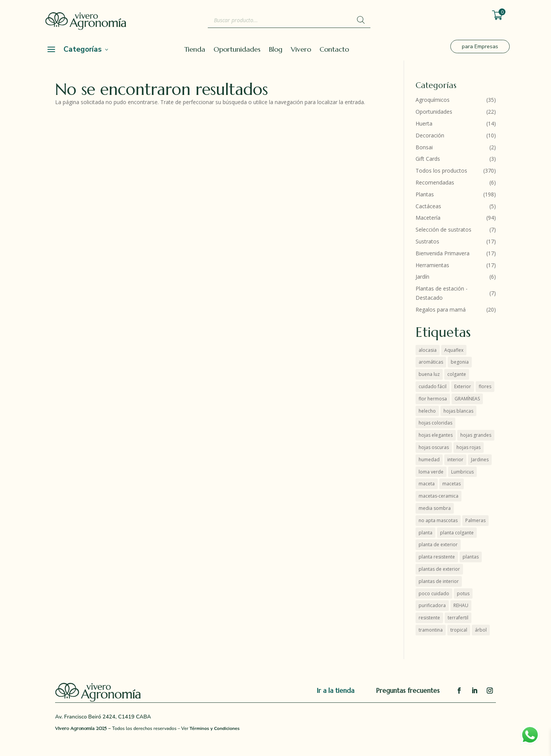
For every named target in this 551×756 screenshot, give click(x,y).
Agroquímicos (433, 100)
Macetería (428, 218)
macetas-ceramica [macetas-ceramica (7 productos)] (439, 496)
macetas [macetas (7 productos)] (452, 484)
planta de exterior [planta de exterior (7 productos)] (438, 545)
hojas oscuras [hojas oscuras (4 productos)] (434, 447)
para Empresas (480, 47)
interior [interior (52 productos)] (455, 460)
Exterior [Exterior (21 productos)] (463, 386)
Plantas (425, 194)
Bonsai (424, 147)
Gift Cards (428, 159)
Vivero (301, 50)
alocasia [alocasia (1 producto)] (428, 350)
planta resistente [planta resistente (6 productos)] (437, 557)
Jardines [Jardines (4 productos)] (480, 460)
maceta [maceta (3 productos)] (427, 484)
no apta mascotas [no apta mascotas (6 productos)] (438, 520)
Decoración (430, 135)
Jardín (422, 277)
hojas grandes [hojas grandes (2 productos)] (476, 435)
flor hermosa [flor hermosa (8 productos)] (433, 399)
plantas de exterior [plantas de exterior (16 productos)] (439, 569)
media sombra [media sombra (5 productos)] (435, 508)
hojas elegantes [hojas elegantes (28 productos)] (436, 435)
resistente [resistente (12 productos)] (429, 618)
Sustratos (427, 241)
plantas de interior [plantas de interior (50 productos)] (439, 581)
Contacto (334, 50)
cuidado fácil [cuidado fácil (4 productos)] (433, 386)
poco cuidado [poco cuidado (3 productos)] (434, 594)
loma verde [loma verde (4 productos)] (431, 472)
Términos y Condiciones (214, 728)
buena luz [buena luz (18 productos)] (429, 374)
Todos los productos (441, 171)
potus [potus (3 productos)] (463, 594)
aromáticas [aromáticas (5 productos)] (431, 362)
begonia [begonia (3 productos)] (460, 362)
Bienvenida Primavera (443, 253)
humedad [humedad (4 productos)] (429, 460)
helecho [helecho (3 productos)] (427, 411)
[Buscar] (361, 20)
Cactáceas (428, 206)
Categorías (83, 49)
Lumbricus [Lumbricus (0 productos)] (462, 472)
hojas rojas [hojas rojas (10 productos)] (469, 447)
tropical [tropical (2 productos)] (459, 630)
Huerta (424, 123)
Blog (276, 50)
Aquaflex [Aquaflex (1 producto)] (454, 350)
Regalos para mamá (441, 309)
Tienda (195, 50)
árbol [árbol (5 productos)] (481, 630)
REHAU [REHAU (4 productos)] (461, 605)
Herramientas (432, 265)
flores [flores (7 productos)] (485, 386)
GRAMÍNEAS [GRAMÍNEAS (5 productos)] (467, 399)
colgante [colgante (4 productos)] (457, 374)
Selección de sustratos (443, 229)
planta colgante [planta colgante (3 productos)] (457, 533)
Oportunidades (237, 50)
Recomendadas (435, 182)
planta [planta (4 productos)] (425, 533)
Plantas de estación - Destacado (442, 293)
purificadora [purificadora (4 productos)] (432, 605)
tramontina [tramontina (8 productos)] (431, 630)
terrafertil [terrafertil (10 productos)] (458, 618)
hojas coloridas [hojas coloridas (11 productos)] (435, 423)
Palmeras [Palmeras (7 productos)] (475, 520)
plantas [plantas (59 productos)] (471, 557)
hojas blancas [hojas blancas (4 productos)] (458, 411)
